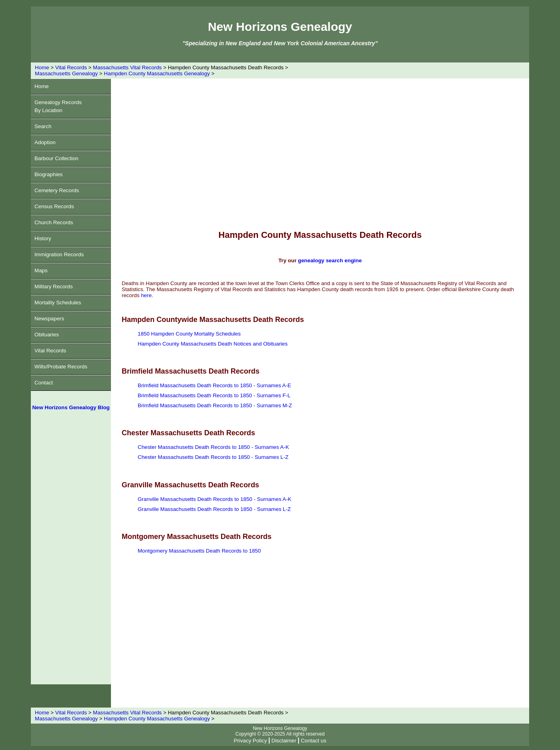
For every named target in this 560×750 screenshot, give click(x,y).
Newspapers (49, 319)
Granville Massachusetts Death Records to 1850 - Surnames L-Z (214, 509)
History (43, 238)
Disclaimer (284, 741)
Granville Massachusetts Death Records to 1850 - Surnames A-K (215, 499)
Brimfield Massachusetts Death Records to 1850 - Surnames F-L (214, 395)
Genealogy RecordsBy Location (58, 106)
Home (42, 67)
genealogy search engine (330, 260)
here (146, 295)
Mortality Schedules (58, 303)
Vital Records (71, 67)
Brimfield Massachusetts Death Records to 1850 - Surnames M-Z (215, 405)
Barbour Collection (56, 158)
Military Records (54, 287)
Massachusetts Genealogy (66, 73)
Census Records (54, 206)
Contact (44, 383)
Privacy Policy (250, 741)
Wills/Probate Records (61, 367)
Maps (41, 270)
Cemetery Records (57, 190)
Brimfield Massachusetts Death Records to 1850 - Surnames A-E (215, 385)
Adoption (45, 142)
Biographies (48, 174)
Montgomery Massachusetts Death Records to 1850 (199, 551)
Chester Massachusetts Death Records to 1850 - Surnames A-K (214, 447)
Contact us (314, 741)
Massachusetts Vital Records (127, 67)
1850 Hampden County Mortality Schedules (189, 334)
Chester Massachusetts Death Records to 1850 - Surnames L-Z (213, 457)
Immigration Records (59, 254)
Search (43, 126)
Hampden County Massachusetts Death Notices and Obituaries (213, 344)
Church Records (54, 222)
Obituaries (47, 335)
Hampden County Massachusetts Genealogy (157, 73)
